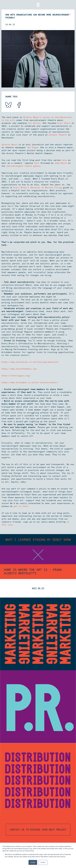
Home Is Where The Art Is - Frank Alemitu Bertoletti (33, 571)
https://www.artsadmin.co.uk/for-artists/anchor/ (30, 382)
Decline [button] (43, 862)
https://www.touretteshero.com (19, 369)
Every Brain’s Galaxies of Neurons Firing (38, 188)
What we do (38, 588)
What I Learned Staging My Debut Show (38, 540)
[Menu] (38, 5)
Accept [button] (33, 862)
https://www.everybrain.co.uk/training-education (30, 362)
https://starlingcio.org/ (16, 376)
